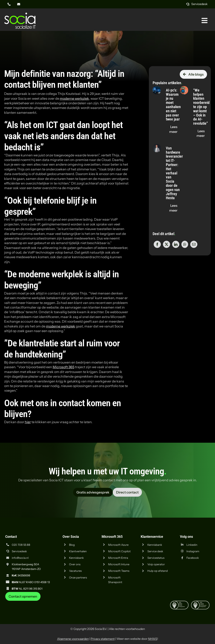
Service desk (155, 551)
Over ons (75, 564)
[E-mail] (194, 244)
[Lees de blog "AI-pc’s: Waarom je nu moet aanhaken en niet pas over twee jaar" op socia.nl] (173, 129)
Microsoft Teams (119, 571)
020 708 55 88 (21, 545)
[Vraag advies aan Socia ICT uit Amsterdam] (93, 492)
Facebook (193, 558)
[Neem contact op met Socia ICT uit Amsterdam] (23, 596)
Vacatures (75, 571)
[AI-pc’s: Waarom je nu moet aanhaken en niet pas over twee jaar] (157, 88)
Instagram (193, 551)
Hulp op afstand (158, 571)
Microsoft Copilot (119, 551)
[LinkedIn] (176, 244)
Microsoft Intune (119, 564)
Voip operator (156, 564)
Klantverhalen (78, 551)
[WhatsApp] (185, 244)
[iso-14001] (200, 602)
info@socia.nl (20, 558)
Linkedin (192, 545)
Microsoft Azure (118, 545)
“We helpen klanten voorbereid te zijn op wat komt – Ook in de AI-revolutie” (201, 107)
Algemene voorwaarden (73, 639)
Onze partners (78, 577)
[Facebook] (157, 244)
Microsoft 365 (64, 367)
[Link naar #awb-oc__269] (205, 21)
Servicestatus (156, 558)
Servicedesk (19, 551)
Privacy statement (103, 639)
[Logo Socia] (20, 14)
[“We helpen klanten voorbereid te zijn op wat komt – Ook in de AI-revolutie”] (184, 88)
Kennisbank (76, 558)
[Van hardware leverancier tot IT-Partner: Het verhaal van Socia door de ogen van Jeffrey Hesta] (157, 146)
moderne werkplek (74, 98)
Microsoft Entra (118, 558)
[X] (166, 244)
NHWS (153, 639)
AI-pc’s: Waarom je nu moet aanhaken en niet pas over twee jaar (173, 105)
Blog (72, 545)
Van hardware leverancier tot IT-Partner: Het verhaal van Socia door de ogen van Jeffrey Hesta (174, 173)
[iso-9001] (179, 602)
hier (28, 422)
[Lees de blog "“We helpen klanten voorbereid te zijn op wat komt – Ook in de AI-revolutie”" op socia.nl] (201, 133)
